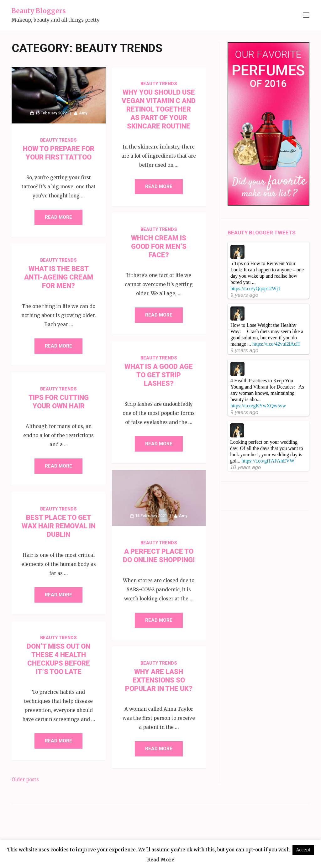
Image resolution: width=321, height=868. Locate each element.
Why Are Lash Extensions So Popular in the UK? (159, 680)
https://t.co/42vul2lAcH (276, 344)
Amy (83, 113)
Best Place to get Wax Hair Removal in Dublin (59, 526)
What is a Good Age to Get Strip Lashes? (159, 375)
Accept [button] (303, 850)
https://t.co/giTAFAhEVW (268, 461)
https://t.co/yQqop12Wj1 (255, 288)
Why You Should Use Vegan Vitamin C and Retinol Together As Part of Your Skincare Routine (159, 109)
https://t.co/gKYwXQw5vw (258, 406)
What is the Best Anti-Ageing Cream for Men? (59, 277)
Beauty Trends (58, 140)
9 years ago (244, 295)
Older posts (25, 779)
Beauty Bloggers (39, 11)
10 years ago (245, 467)
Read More (58, 217)
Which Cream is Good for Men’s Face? (159, 246)
